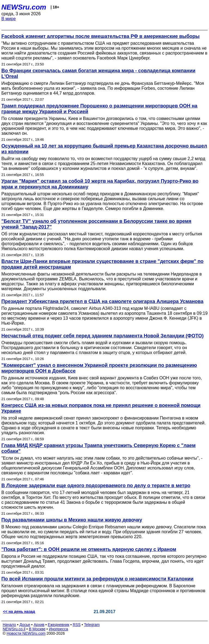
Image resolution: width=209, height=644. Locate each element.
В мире (9, 19)
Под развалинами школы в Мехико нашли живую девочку (72, 520)
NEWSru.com (24, 7)
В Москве (37, 629)
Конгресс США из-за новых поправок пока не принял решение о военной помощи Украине (101, 408)
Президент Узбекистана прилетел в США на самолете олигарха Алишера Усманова (102, 301)
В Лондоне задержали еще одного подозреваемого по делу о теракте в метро (96, 486)
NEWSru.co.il (14, 629)
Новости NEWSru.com (26, 633)
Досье (25, 625)
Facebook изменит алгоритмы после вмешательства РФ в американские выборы (100, 36)
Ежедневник (59, 625)
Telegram (92, 625)
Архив (39, 625)
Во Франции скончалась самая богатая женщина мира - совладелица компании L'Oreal (98, 74)
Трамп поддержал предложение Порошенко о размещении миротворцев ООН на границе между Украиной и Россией (99, 109)
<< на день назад (19, 612)
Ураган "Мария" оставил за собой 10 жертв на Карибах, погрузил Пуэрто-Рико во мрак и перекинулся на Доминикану (100, 184)
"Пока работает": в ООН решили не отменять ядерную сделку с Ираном (89, 549)
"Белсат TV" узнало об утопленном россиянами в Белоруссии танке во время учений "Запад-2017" (96, 224)
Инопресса (59, 629)
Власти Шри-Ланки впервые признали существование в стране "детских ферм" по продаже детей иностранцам (102, 264)
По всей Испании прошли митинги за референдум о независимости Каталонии (97, 579)
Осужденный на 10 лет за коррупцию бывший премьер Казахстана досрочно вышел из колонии (104, 149)
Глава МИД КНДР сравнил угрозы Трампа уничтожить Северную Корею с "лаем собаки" (99, 448)
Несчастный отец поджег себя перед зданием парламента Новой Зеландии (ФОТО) (102, 336)
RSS (77, 625)
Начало (9, 625)
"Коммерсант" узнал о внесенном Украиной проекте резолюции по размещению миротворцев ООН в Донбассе (99, 368)
